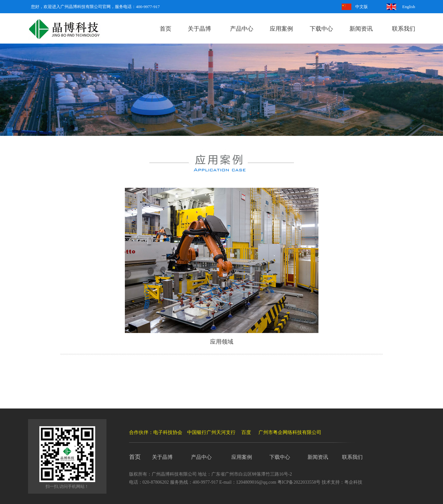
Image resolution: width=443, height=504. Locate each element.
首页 (166, 29)
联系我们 (404, 29)
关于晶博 (199, 29)
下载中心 (321, 29)
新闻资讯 (361, 29)
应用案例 (281, 29)
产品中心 (242, 29)
